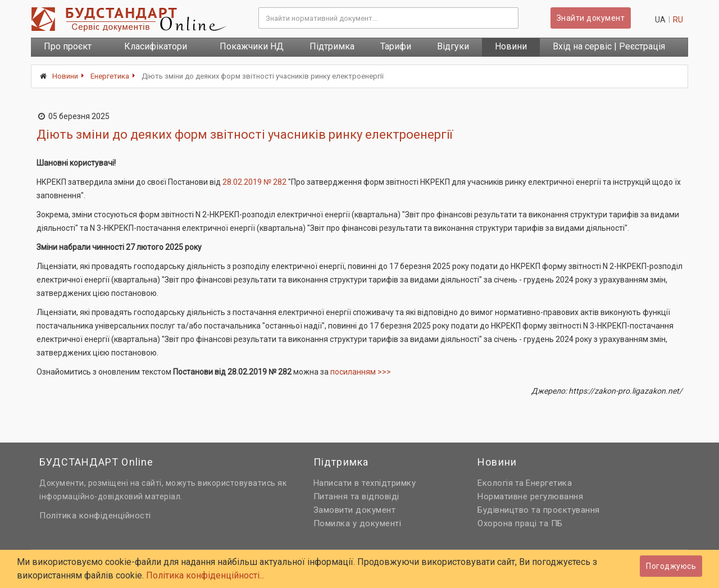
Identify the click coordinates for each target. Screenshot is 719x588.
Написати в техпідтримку (365, 483)
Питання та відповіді (356, 496)
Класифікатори (156, 46)
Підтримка (332, 46)
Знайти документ (591, 18)
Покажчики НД (252, 46)
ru (678, 20)
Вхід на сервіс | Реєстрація (609, 46)
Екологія (495, 483)
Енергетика (110, 76)
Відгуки (453, 46)
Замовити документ (355, 510)
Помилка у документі (358, 523)
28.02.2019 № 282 (254, 182)
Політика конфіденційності (95, 516)
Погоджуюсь (671, 566)
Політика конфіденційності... (205, 575)
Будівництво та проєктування (539, 510)
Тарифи (396, 46)
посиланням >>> (361, 372)
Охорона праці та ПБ (520, 523)
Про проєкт (68, 46)
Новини (511, 46)
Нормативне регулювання (530, 496)
